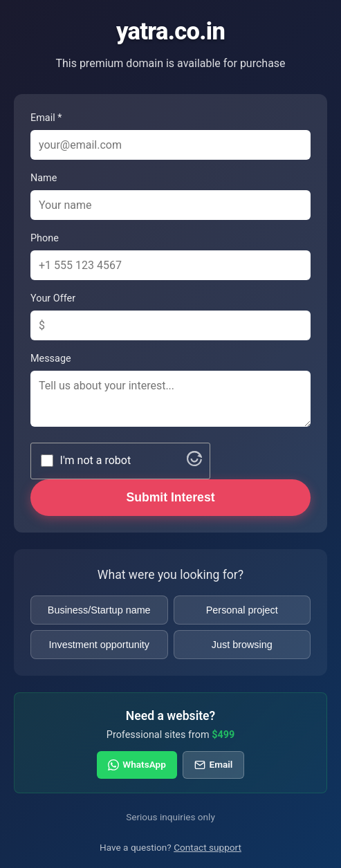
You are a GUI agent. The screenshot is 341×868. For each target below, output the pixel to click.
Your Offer (53, 298)
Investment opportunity (99, 645)
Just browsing (242, 645)
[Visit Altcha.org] (194, 462)
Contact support (208, 847)
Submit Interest (170, 497)
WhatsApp (137, 764)
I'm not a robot (96, 460)
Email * (46, 118)
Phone (45, 238)
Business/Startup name (99, 610)
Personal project (242, 610)
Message (51, 359)
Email (213, 764)
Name (44, 178)
